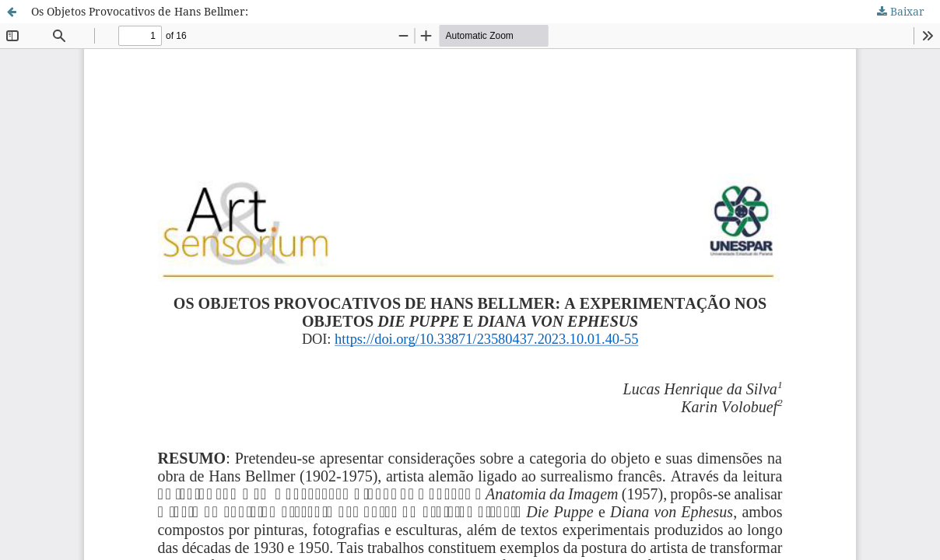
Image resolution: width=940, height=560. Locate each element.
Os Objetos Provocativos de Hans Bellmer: (140, 11)
